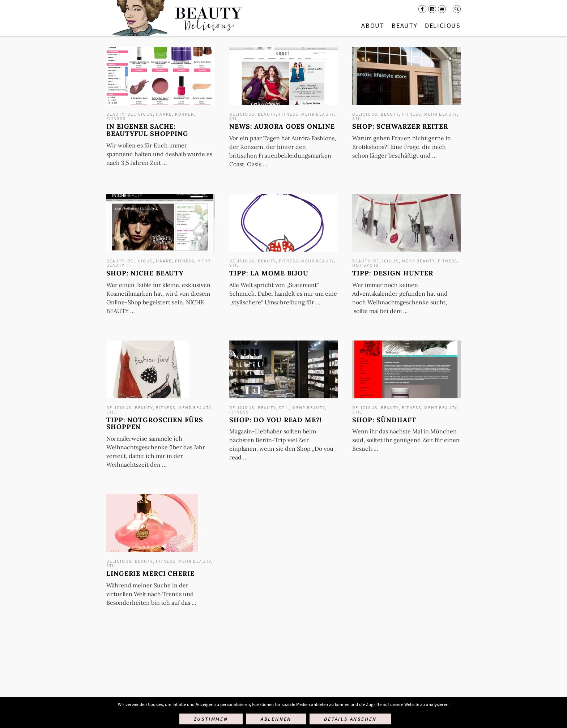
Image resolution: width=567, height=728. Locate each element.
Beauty (405, 25)
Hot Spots (365, 265)
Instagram (432, 9)
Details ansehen (350, 719)
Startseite (175, 18)
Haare (164, 114)
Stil (234, 118)
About (373, 25)
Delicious (443, 25)
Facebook (422, 9)
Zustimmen (211, 719)
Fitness (116, 118)
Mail (442, 9)
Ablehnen (276, 719)
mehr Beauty (318, 114)
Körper (185, 114)
